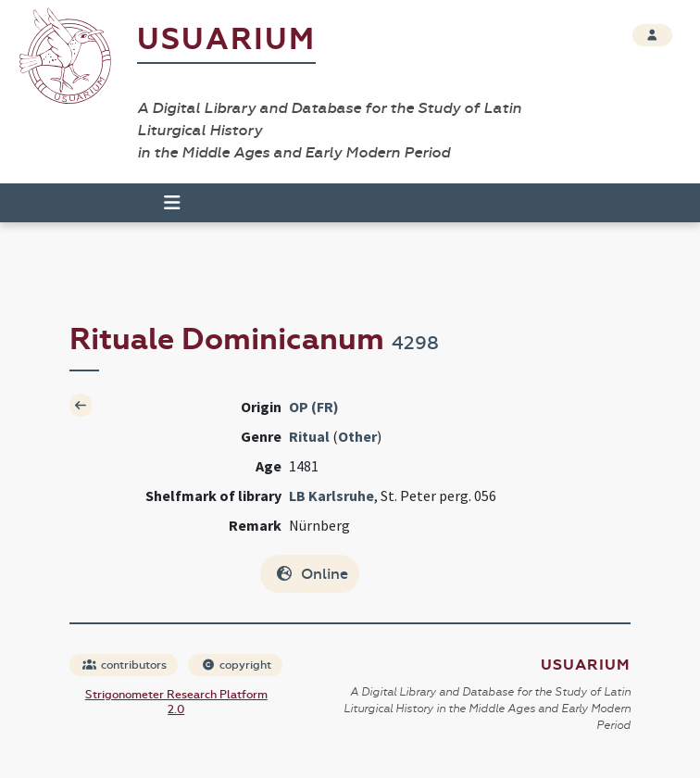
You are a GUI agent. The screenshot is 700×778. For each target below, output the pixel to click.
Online (312, 574)
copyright (236, 665)
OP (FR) (314, 407)
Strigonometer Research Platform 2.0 (176, 702)
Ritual (309, 436)
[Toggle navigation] (164, 203)
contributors (125, 665)
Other (357, 436)
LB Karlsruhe (331, 496)
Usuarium (226, 39)
